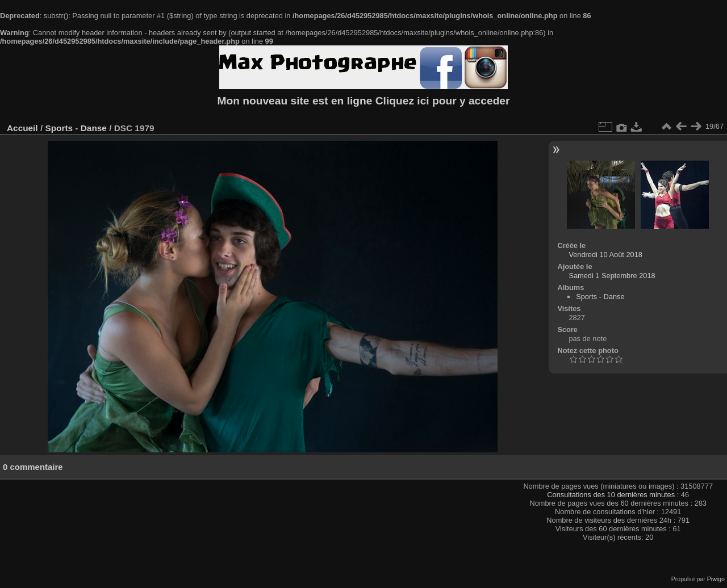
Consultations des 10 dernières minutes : (614, 495)
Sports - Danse (76, 128)
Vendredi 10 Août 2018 (605, 255)
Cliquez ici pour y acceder (443, 101)
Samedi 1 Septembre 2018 (612, 276)
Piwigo (716, 579)
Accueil (22, 128)
